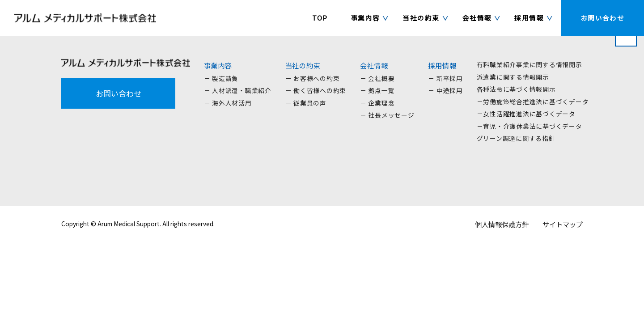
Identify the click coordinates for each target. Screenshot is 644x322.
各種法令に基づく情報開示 (516, 89)
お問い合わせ (119, 93)
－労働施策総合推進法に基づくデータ (533, 102)
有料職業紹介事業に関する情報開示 (530, 64)
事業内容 (218, 65)
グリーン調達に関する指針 (516, 138)
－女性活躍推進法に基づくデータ (526, 114)
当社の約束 (303, 65)
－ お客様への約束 (313, 78)
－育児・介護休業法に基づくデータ (530, 126)
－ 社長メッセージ (387, 115)
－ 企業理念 (377, 103)
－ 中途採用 (445, 90)
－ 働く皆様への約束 (316, 90)
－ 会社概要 (377, 78)
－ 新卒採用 (445, 78)
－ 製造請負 (221, 78)
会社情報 (374, 65)
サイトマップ (563, 224)
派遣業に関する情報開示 (513, 77)
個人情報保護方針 (502, 224)
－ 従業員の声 (306, 103)
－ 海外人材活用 (228, 103)
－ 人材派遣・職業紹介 (238, 90)
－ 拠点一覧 (377, 90)
